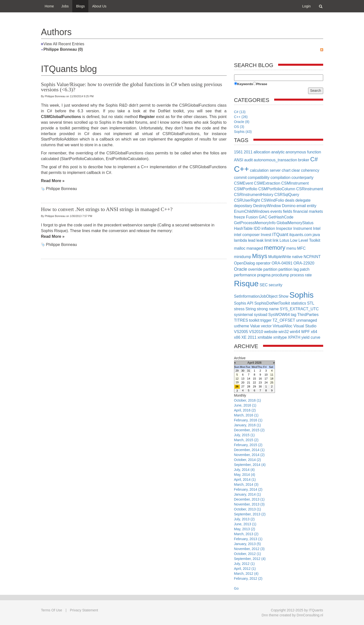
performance (245, 275)
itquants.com (301, 235)
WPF (306, 332)
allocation (262, 152)
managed (255, 248)
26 (237, 386)
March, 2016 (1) (246, 415)
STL (311, 303)
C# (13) (240, 112)
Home (49, 6)
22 (254, 383)
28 (249, 386)
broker (303, 160)
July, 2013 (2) (244, 519)
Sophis (301, 295)
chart (286, 170)
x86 (237, 337)
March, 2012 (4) (246, 574)
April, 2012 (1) (245, 569)
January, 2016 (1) (248, 425)
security (276, 285)
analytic (278, 152)
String (251, 309)
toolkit (254, 320)
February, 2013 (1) (248, 539)
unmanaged (307, 320)
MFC (302, 248)
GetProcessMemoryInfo (255, 223)
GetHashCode (281, 217)
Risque (246, 284)
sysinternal (243, 315)
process (297, 275)
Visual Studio (305, 326)
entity (312, 206)
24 (266, 383)
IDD (257, 228)
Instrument (303, 228)
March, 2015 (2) (246, 440)
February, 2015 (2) (248, 445)
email (301, 206)
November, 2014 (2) (249, 455)
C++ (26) (241, 117)
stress (239, 309)
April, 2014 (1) (245, 480)
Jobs (65, 6)
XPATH (294, 337)
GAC (263, 217)
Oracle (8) (242, 122)
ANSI (239, 160)
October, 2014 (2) (248, 460)
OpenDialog (245, 263)
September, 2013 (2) (250, 514)
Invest (266, 235)
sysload (261, 315)
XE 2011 (249, 337)
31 (249, 371)
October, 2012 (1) (248, 554)
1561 (239, 152)
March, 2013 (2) (246, 534)
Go (236, 588)
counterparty (303, 178)
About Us (99, 6)
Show (283, 296)
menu (291, 248)
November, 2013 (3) (249, 504)
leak (260, 240)
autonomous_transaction (275, 160)
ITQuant (280, 235)
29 (237, 371)
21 (249, 383)
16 (260, 379)
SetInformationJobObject (256, 296)
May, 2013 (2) (245, 529)
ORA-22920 (304, 263)
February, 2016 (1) (248, 420)
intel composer (247, 235)
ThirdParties (308, 315)
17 (266, 379)
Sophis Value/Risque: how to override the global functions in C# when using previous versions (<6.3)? (132, 87)
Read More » (53, 181)
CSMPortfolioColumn (277, 189)
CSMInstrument (295, 183)
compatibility (259, 178)
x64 (314, 332)
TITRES (241, 320)
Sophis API (244, 303)
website (271, 332)
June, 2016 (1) (245, 405)
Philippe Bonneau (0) (63, 49)
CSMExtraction (267, 183)
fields (288, 211)
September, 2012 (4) (250, 559)
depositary (243, 206)
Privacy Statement (84, 610)
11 (272, 375)
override (255, 269)
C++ (242, 169)
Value (255, 326)
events (276, 211)
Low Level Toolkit (305, 240)
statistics (299, 303)
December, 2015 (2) (249, 430)
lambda (241, 240)
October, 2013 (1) (248, 509)
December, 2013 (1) (249, 499)
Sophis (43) (243, 132)
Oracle (241, 269)
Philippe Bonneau (61, 189)
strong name (268, 309)
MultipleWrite (280, 257)
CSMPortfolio (246, 189)
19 (237, 382)
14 (249, 379)
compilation (280, 178)
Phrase (262, 84)
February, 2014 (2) (248, 489)
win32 (284, 332)
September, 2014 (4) (250, 465)
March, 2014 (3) (246, 484)
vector (266, 326)
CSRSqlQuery (287, 195)
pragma (264, 275)
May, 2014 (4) (245, 475)
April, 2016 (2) (245, 410)
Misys (260, 256)
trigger (266, 320)
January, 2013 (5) (248, 544)
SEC (264, 285)
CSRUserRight (247, 200)
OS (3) (239, 127)
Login (306, 6)
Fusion (252, 217)
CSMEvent (243, 183)
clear (296, 170)
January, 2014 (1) (248, 494)
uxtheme (242, 326)
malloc (240, 248)
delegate (303, 200)
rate (308, 275)
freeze (240, 217)
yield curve (311, 337)
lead (252, 240)
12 (237, 379)
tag (293, 315)
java (316, 235)
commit (241, 178)
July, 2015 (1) (244, 435)
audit (249, 160)
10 (266, 375)
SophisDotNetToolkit (272, 303)
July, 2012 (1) (244, 564)
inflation (268, 228)
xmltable (265, 337)
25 (272, 383)
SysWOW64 (279, 315)
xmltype (280, 337)
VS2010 (256, 332)
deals (290, 200)
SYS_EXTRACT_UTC (299, 309)
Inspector (284, 228)
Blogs (80, 6)
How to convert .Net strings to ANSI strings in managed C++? (107, 209)
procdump (280, 275)
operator (263, 263)
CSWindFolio (272, 200)
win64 (295, 332)
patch (305, 269)
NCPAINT (312, 257)
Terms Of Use (52, 610)
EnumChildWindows (252, 211)
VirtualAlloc (283, 326)
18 (272, 379)
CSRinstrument (310, 189)
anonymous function (303, 152)
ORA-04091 (282, 263)
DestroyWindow (267, 206)
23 (260, 383)
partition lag (289, 269)
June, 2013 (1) (245, 524)
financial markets (308, 211)
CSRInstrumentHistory (254, 195)
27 (243, 386)
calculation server (265, 170)
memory (275, 248)
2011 (248, 152)
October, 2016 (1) (248, 400)
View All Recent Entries (64, 44)
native (297, 257)
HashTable (243, 228)
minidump (243, 257)
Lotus (284, 240)
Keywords (245, 84)
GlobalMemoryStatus (295, 223)
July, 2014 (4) (244, 470)
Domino (289, 206)
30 (243, 371)
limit (268, 240)
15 (254, 379)
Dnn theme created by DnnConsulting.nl (292, 615)
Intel (317, 228)
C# (314, 159)
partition (270, 269)
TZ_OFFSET (284, 320)
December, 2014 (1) (249, 450)
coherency (310, 170)
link (276, 240)
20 (243, 383)
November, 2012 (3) (249, 549)
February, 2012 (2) (248, 578)
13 (243, 379)
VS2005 (241, 332)
